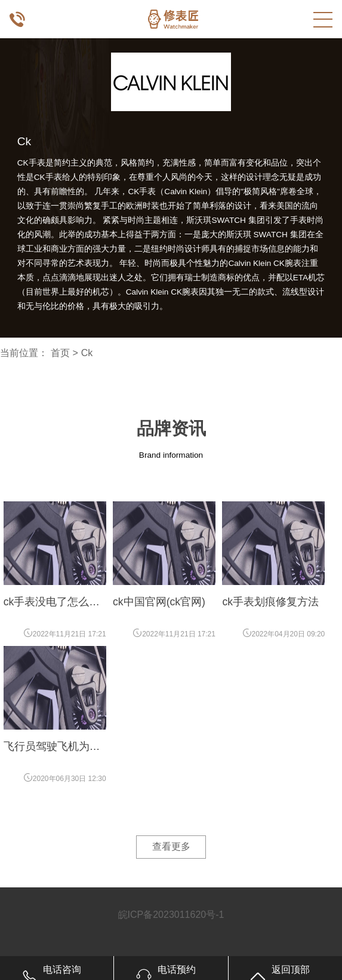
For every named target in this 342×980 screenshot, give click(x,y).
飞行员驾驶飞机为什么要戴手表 (52, 747)
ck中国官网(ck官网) (159, 602)
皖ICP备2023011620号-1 (171, 915)
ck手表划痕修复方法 (270, 602)
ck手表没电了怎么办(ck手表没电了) (52, 602)
